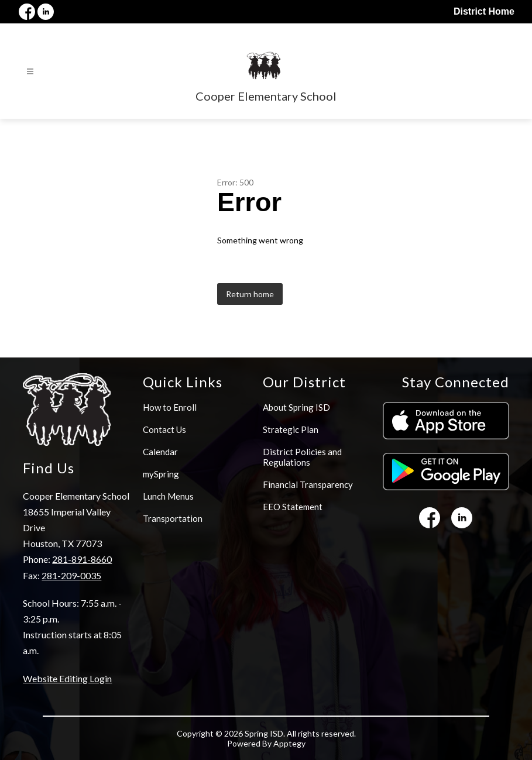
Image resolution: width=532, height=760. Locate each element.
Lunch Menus (168, 496)
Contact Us (164, 429)
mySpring (161, 474)
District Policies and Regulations (302, 457)
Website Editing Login (67, 678)
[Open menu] (30, 72)
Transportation (173, 518)
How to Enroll (170, 407)
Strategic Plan (291, 429)
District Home (484, 11)
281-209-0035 (71, 575)
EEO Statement (293, 507)
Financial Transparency (308, 484)
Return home (250, 294)
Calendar (160, 452)
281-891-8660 (82, 559)
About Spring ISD (296, 407)
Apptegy (289, 743)
